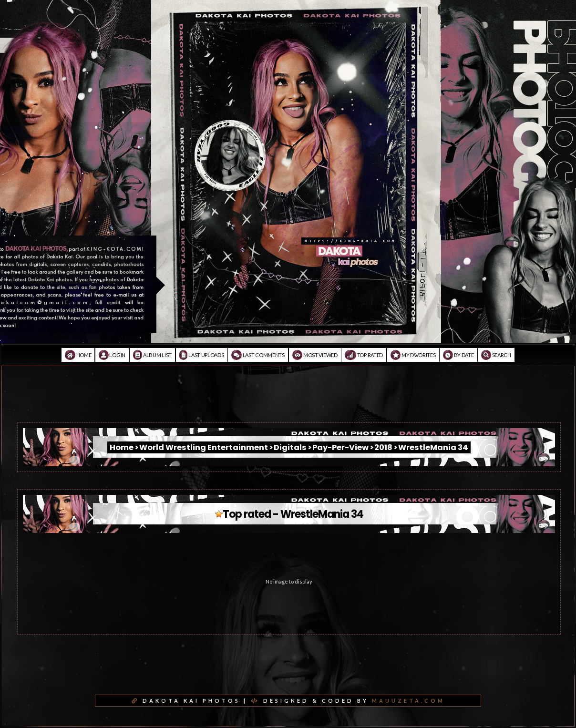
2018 (383, 447)
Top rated (364, 355)
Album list (152, 355)
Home (78, 355)
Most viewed (315, 355)
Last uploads (202, 355)
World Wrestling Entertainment (204, 447)
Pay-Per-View (340, 447)
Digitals (290, 447)
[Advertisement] (288, 401)
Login (112, 355)
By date (458, 355)
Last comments (258, 355)
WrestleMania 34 (433, 447)
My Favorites (413, 355)
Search (496, 355)
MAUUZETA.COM (408, 701)
